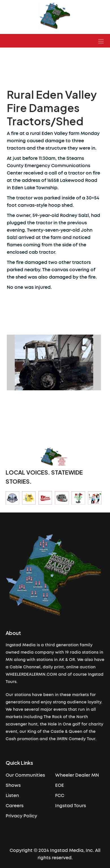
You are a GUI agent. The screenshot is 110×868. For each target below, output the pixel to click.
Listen (12, 796)
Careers (15, 806)
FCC (60, 796)
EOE (60, 785)
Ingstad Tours (71, 806)
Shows (13, 785)
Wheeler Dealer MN (77, 775)
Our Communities (25, 775)
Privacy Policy (21, 816)
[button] (101, 41)
